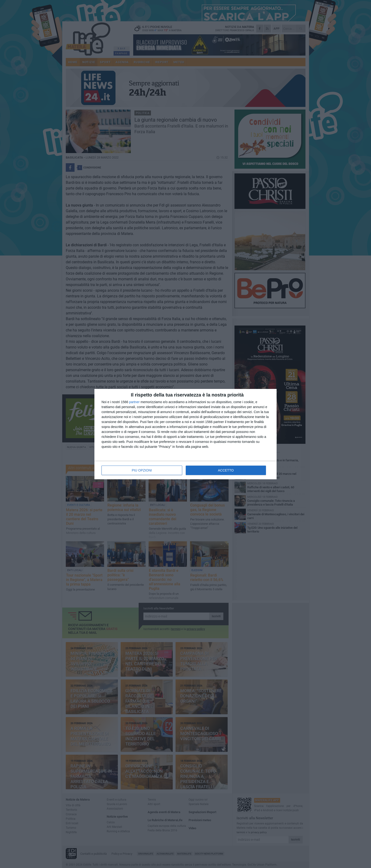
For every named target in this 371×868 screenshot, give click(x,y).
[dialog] (185, 434)
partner (134, 402)
